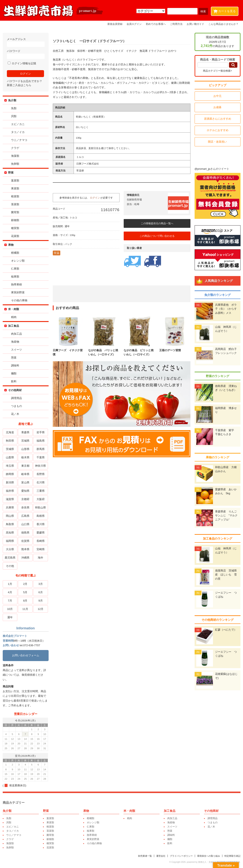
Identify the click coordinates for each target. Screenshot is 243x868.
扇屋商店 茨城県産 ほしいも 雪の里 (226, 575)
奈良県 (25, 507)
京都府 (25, 499)
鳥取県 (10, 524)
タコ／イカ (18, 132)
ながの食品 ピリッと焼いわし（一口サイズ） (139, 350)
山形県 (25, 449)
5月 (25, 592)
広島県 (25, 516)
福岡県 (10, 541)
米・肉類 (14, 309)
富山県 (25, 482)
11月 (25, 609)
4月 (10, 592)
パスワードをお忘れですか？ (25, 81)
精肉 (14, 317)
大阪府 (41, 499)
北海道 (10, 432)
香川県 (41, 524)
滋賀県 (10, 499)
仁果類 (15, 269)
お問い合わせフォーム (26, 655)
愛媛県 (41, 533)
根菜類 (15, 196)
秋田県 (10, 441)
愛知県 (25, 491)
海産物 (15, 342)
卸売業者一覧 (145, 856)
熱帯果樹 (16, 284)
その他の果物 (19, 300)
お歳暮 (217, 107)
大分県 (10, 549)
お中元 (217, 96)
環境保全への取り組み (209, 856)
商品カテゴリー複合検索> (217, 71)
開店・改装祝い (217, 142)
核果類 (15, 277)
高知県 (10, 533)
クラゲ (15, 148)
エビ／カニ (18, 124)
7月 (10, 601)
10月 (10, 609)
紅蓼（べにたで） (226, 630)
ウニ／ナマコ (19, 140)
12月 (41, 609)
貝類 (14, 116)
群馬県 (41, 449)
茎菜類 (15, 204)
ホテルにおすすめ (218, 130)
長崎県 (41, 541)
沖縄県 (25, 558)
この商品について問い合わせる (157, 236)
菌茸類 (15, 212)
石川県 (41, 482)
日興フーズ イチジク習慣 (68, 350)
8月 (25, 601)
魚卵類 (15, 164)
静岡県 (10, 474)
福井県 (10, 491)
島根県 (41, 516)
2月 (25, 584)
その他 (10, 566)
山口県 (25, 524)
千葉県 (41, 457)
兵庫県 (10, 507)
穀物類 (15, 220)
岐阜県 (25, 474)
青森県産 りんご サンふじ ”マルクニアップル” (227, 516)
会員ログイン (134, 24)
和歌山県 (40, 507)
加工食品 (14, 326)
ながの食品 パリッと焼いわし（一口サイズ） (104, 350)
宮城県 (25, 441)
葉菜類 (15, 181)
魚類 (14, 108)
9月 (40, 601)
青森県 (25, 432)
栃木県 (25, 457)
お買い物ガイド (195, 24)
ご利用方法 (176, 24)
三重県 (41, 491)
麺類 (14, 373)
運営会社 (161, 856)
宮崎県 (41, 549)
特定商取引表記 (232, 856)
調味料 (15, 366)
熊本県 (25, 549)
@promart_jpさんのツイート (212, 169)
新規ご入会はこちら (19, 85)
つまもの (16, 406)
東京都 (25, 466)
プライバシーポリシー (181, 856)
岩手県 (41, 432)
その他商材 (15, 390)
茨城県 (10, 449)
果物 (11, 245)
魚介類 (12, 100)
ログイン (95, 198)
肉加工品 (16, 334)
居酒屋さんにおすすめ (218, 119)
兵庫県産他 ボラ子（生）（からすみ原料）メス (226, 309)
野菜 (11, 173)
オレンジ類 (18, 261)
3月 (40, 584)
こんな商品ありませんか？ (223, 24)
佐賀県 (25, 541)
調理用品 (16, 398)
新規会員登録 (115, 24)
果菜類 (15, 188)
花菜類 (15, 236)
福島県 (41, 441)
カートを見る (225, 10)
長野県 (41, 474)
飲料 (14, 381)
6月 (40, 592)
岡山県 (10, 516)
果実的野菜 (18, 292)
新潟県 (10, 482)
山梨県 (10, 457)
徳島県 (25, 533)
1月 (10, 584)
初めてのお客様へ (156, 24)
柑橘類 (15, 253)
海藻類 (15, 156)
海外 (40, 558)
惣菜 (14, 358)
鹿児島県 (10, 558)
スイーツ (16, 350)
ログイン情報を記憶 (22, 63)
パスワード (26, 54)
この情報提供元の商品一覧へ (157, 223)
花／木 (15, 414)
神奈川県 (40, 466)
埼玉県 (10, 466)
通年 (10, 617)
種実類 (15, 228)
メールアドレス (26, 42)
